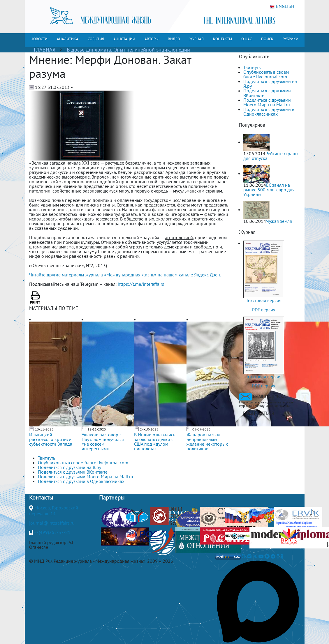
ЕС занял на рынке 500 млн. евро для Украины (269, 190)
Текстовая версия (264, 300)
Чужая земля (279, 221)
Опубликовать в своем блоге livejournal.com (266, 74)
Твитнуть (252, 67)
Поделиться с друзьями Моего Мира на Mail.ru (267, 102)
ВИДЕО (174, 39)
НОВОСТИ (39, 39)
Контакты (41, 497)
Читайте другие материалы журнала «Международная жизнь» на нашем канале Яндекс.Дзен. (125, 275)
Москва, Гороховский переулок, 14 (54, 511)
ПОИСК (267, 39)
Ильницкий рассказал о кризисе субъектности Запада (51, 439)
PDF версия (264, 310)
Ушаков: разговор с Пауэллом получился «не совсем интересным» (103, 442)
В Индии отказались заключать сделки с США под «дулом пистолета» (154, 442)
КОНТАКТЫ (222, 39)
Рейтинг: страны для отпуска (271, 156)
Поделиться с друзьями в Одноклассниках (269, 112)
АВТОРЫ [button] (152, 39)
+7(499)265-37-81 (52, 532)
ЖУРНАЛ (197, 39)
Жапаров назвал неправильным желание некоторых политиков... (207, 442)
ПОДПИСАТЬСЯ (258, 413)
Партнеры (112, 497)
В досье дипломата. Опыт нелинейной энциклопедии (128, 50)
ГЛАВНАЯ (45, 50)
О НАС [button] (247, 39)
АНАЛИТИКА (68, 39)
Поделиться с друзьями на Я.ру (270, 84)
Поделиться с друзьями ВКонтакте (267, 93)
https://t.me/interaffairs (141, 284)
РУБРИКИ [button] (291, 39)
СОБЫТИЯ (96, 39)
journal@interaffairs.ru (52, 523)
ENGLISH (282, 6)
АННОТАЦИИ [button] (124, 39)
